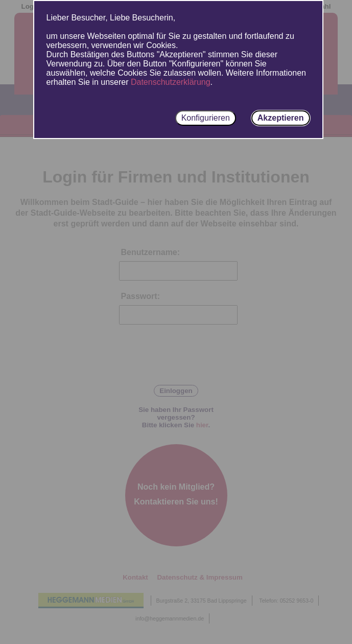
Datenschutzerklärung (171, 82)
